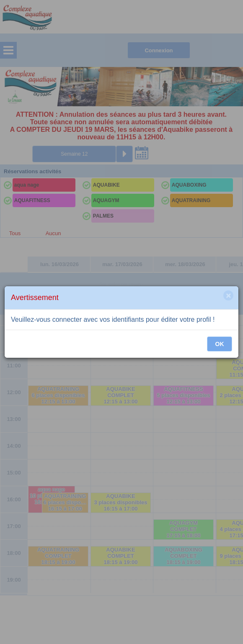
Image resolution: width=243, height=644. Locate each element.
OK (220, 344)
